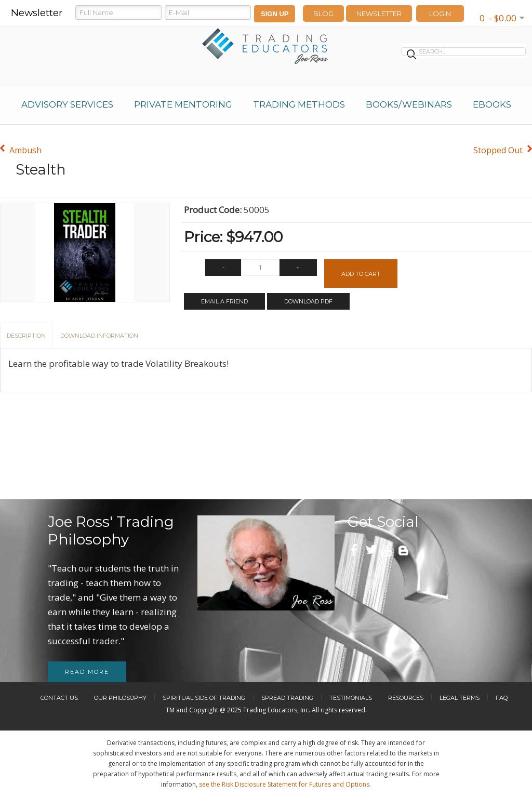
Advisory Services (67, 104)
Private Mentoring (183, 104)
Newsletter (379, 14)
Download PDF (308, 301)
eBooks (492, 104)
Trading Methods (299, 104)
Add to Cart (361, 274)
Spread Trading (287, 698)
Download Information (99, 336)
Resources (406, 698)
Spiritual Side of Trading (204, 698)
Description (26, 336)
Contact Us (59, 698)
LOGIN (440, 14)
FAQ (502, 698)
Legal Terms (460, 698)
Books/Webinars (409, 104)
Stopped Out (498, 150)
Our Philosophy (120, 698)
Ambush (25, 150)
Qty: (192, 270)
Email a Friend (224, 301)
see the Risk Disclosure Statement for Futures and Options (284, 784)
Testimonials (351, 698)
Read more (87, 672)
